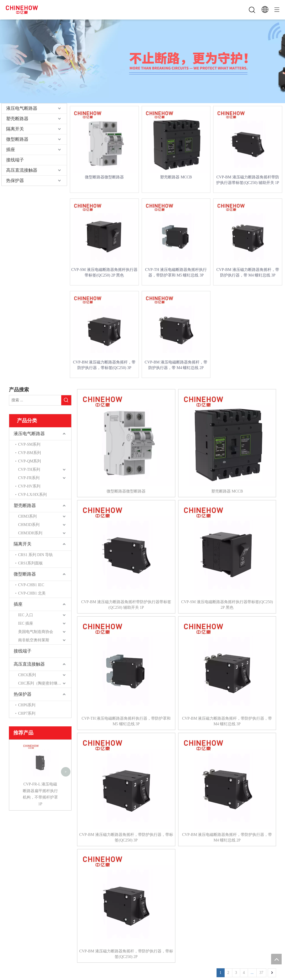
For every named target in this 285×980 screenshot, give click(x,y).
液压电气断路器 (22, 108)
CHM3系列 (27, 516)
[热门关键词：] (66, 400)
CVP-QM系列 (30, 461)
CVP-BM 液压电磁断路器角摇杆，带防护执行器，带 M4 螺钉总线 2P (176, 365)
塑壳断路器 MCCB (176, 177)
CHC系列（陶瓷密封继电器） (44, 683)
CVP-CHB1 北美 (32, 593)
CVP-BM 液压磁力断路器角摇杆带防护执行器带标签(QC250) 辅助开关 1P (248, 180)
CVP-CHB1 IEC (31, 585)
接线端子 (15, 160)
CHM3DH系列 (30, 533)
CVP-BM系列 (30, 453)
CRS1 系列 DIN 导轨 (35, 555)
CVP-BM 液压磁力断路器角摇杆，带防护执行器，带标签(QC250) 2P (126, 954)
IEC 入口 (26, 615)
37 (261, 973)
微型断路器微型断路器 (104, 177)
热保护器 (15, 180)
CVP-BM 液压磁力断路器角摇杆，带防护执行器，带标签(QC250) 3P (104, 365)
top (276, 959)
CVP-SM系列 (29, 444)
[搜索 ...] (35, 400)
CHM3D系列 (29, 525)
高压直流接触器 (22, 170)
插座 (11, 150)
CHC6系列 (27, 675)
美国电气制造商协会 (36, 632)
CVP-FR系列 (29, 478)
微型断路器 (17, 139)
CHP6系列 (27, 705)
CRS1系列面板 (30, 563)
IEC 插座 (26, 623)
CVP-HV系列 (29, 486)
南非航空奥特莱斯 (34, 640)
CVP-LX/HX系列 (32, 495)
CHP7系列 (27, 713)
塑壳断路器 (17, 119)
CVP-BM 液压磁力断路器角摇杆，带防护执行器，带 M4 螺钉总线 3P (248, 272)
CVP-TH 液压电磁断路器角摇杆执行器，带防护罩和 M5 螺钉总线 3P (176, 272)
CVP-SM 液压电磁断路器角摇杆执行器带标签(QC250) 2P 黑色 (104, 272)
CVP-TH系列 (29, 470)
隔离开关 (15, 129)
